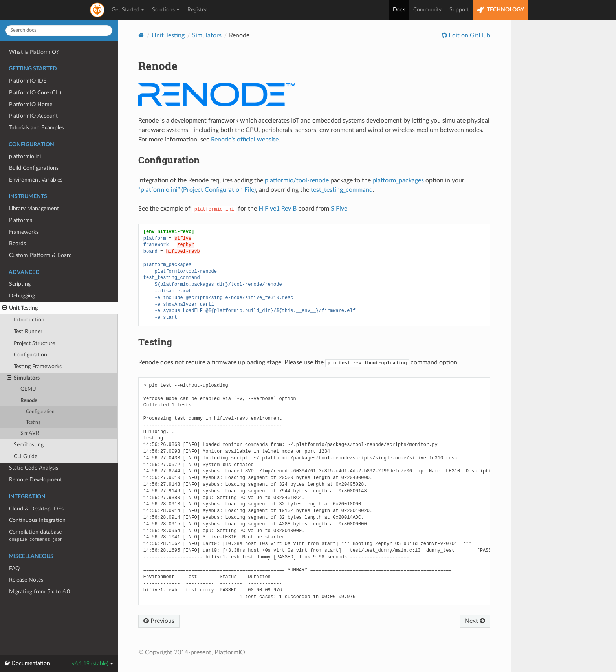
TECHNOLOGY (500, 10)
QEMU (28, 389)
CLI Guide (26, 456)
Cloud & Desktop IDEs (36, 509)
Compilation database (36, 535)
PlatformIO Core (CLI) (35, 93)
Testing (33, 422)
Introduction (29, 320)
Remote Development (36, 480)
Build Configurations (34, 168)
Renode (26, 401)
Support (459, 10)
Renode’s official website (245, 140)
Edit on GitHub (469, 35)
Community (427, 10)
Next (475, 621)
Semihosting (29, 445)
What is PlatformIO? (34, 52)
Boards (17, 243)
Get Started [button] (128, 10)
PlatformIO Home (31, 104)
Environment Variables (36, 180)
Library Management (34, 208)
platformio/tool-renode (297, 180)
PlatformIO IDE (28, 81)
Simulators (23, 378)
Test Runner (28, 331)
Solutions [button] (166, 10)
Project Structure (34, 343)
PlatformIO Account (33, 116)
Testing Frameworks (38, 366)
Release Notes (26, 580)
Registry (197, 10)
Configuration (30, 355)
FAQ (14, 568)
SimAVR (30, 433)
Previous (159, 621)
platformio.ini (25, 156)
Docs (399, 10)
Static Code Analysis (34, 468)
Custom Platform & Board (40, 255)
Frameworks (24, 232)
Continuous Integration (37, 520)
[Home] (141, 35)
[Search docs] (59, 30)
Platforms (21, 220)
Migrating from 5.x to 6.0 (39, 592)
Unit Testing (20, 308)
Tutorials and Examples (37, 128)
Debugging (22, 296)
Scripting (20, 284)
